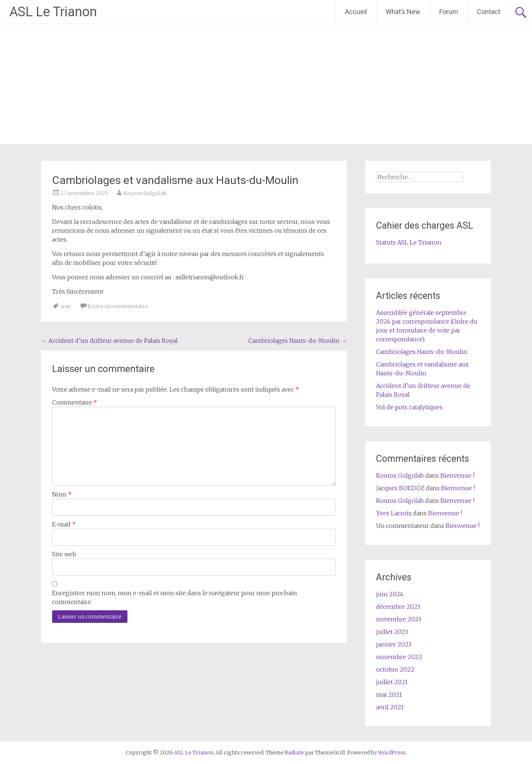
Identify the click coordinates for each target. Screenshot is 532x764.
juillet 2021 (392, 682)
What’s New (403, 12)
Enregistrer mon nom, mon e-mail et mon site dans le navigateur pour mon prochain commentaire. (175, 597)
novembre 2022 (399, 657)
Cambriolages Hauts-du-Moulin (298, 341)
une (66, 306)
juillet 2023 (392, 632)
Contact (489, 12)
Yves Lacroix (394, 513)
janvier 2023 (394, 644)
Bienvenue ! (457, 475)
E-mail (64, 524)
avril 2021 (390, 707)
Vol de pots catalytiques (409, 407)
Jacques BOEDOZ (400, 488)
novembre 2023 (399, 619)
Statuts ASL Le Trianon (409, 242)
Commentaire (75, 402)
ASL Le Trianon (53, 12)
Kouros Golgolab (145, 193)
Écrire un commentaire (118, 306)
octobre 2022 (395, 669)
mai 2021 (389, 695)
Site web (64, 554)
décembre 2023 (398, 607)
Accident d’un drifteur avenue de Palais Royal (109, 341)
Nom (62, 494)
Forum (449, 12)
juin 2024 (390, 594)
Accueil (356, 12)
